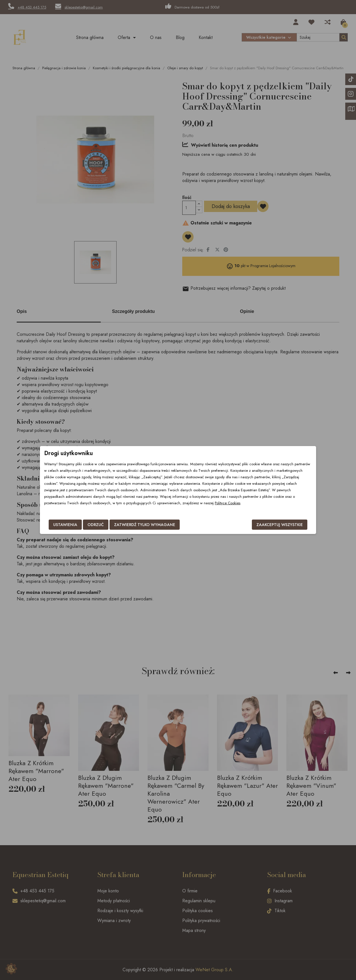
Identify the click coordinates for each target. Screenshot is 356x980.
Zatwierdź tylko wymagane (145, 525)
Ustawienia (65, 525)
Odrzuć (96, 525)
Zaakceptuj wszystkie (280, 525)
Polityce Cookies (228, 503)
